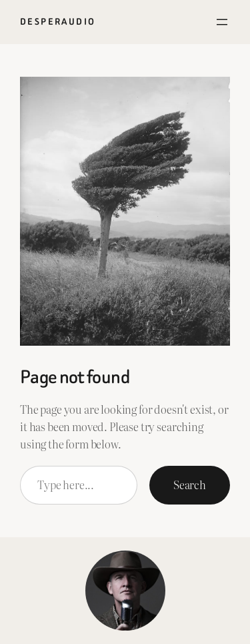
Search (190, 485)
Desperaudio (58, 22)
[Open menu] (222, 22)
